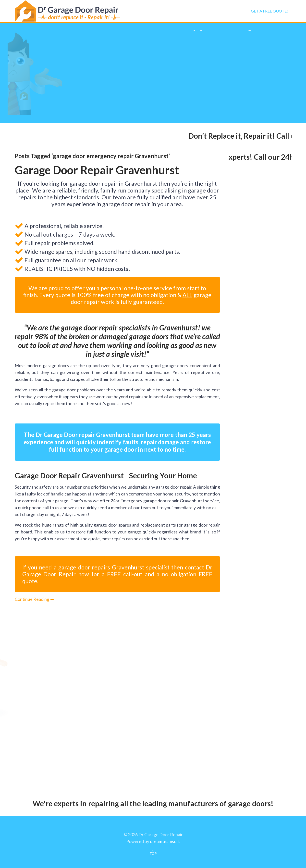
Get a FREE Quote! (269, 11)
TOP (153, 853)
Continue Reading (32, 599)
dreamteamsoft (165, 841)
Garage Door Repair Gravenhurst (97, 170)
